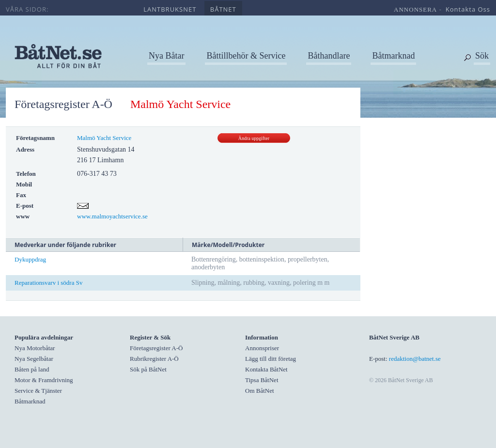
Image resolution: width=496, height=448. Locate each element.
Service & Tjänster (38, 391)
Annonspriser (262, 348)
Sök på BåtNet (148, 369)
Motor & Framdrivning (44, 380)
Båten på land (32, 369)
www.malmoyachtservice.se (112, 216)
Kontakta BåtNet (266, 369)
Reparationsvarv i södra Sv (48, 283)
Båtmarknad (393, 56)
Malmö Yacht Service (104, 138)
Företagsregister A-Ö (63, 104)
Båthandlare (329, 56)
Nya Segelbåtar (34, 359)
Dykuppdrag (30, 259)
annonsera (415, 9)
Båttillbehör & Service (246, 56)
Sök (482, 56)
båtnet (223, 9)
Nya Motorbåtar (35, 348)
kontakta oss (468, 9)
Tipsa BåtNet (262, 380)
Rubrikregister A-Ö (154, 359)
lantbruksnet (170, 9)
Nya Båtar (166, 56)
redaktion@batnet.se (415, 359)
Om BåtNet (260, 391)
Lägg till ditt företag (271, 359)
